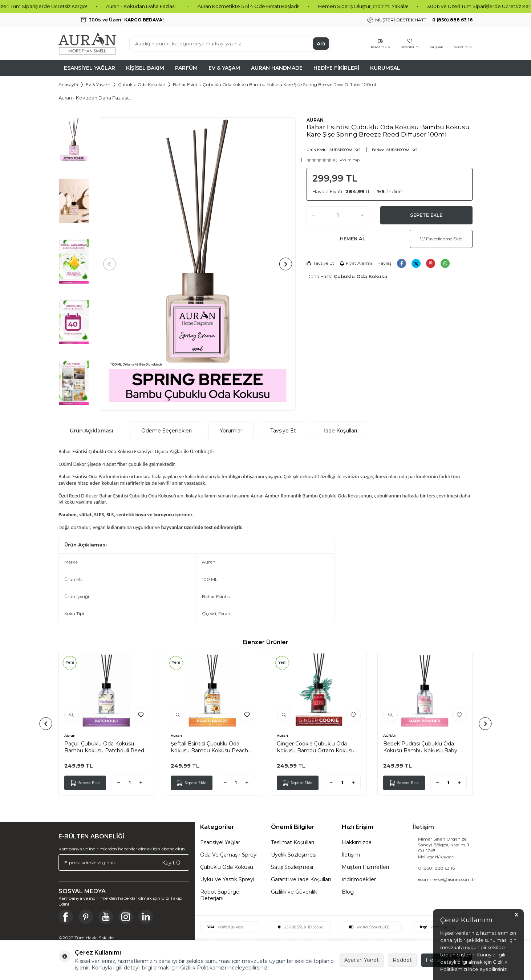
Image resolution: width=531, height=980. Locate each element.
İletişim (351, 855)
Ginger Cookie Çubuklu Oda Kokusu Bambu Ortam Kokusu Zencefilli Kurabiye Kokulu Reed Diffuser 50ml (317, 747)
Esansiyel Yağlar (90, 68)
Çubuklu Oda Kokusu (361, 276)
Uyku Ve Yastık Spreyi (227, 879)
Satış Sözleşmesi (292, 867)
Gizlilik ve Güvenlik (294, 892)
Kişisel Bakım (145, 68)
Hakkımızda (357, 842)
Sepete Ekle (426, 215)
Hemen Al (353, 239)
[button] (112, 264)
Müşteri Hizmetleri (365, 867)
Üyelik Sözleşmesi (294, 855)
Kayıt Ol (172, 862)
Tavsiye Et (320, 263)
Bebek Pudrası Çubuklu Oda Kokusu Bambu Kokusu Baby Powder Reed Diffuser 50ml (420, 747)
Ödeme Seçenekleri (167, 431)
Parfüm (186, 68)
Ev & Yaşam (224, 68)
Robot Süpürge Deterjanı (220, 895)
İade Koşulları (341, 431)
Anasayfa (68, 84)
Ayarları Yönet (362, 960)
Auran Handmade (277, 68)
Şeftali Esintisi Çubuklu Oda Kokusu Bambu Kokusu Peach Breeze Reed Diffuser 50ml (209, 747)
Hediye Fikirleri (336, 68)
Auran (70, 735)
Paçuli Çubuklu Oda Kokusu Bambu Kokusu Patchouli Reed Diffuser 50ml (104, 747)
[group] (198, 264)
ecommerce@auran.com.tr (447, 879)
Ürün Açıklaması (92, 431)
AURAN (315, 120)
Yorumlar (231, 431)
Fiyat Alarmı (356, 263)
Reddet (402, 960)
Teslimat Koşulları (293, 842)
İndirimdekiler (359, 879)
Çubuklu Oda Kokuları (142, 84)
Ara (321, 44)
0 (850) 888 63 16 (436, 868)
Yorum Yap (349, 160)
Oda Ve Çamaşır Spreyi (229, 855)
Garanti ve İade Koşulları (301, 879)
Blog (348, 892)
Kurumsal (385, 68)
